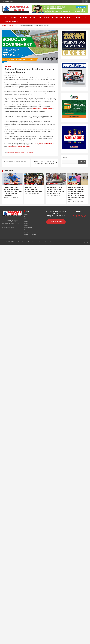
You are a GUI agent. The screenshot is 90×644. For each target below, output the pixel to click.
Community (13, 17)
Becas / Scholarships (11, 21)
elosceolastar (11, 152)
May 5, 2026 (50, 195)
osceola (31, 152)
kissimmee (18, 152)
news (22, 152)
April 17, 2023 (8, 75)
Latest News (8, 171)
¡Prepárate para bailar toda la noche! (16, 162)
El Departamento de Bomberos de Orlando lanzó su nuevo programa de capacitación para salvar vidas (13, 191)
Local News (68, 17)
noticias (26, 152)
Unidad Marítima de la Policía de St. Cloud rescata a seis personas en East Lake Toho (55, 190)
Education (23, 17)
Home (5, 17)
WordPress (51, 242)
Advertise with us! (56, 222)
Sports (47, 17)
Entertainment (57, 17)
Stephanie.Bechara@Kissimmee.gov (43, 143)
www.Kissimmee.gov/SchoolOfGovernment (43, 108)
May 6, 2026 (7, 197)
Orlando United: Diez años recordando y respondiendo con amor (34, 189)
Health (39, 17)
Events (77, 17)
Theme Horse (31, 242)
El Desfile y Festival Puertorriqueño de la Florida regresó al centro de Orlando (44, 163)
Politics (32, 17)
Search (64, 158)
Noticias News (16, 75)
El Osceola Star (16, 242)
